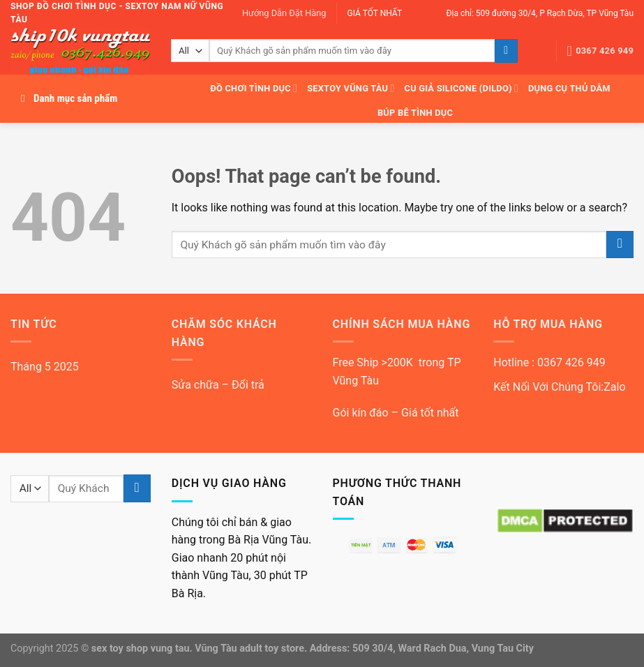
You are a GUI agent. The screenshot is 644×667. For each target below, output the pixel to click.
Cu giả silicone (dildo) (462, 88)
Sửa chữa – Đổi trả (218, 385)
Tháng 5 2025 (45, 367)
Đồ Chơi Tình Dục (254, 88)
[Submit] (506, 51)
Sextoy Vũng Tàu (351, 88)
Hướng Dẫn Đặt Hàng (284, 13)
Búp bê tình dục (415, 113)
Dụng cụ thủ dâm (569, 88)
